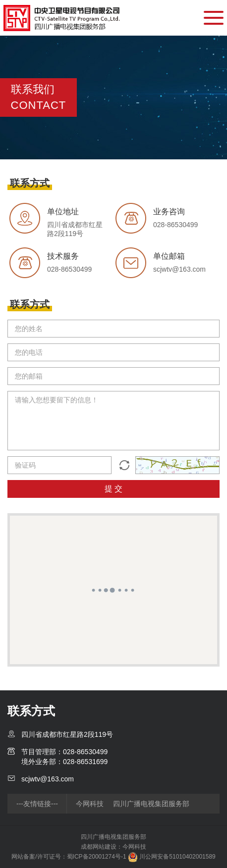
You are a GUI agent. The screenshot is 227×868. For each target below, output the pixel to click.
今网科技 (90, 804)
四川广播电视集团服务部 (151, 804)
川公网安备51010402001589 (172, 857)
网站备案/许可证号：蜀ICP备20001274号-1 (69, 857)
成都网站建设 (99, 847)
